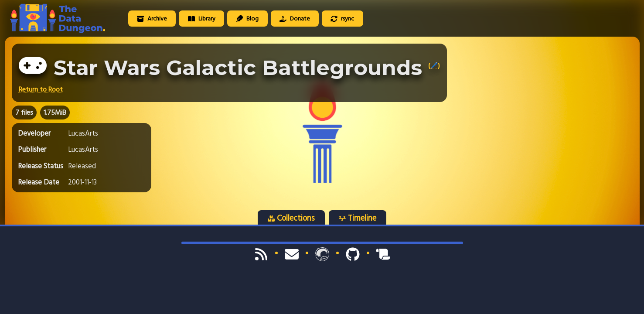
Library (202, 19)
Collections (291, 218)
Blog (247, 19)
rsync (342, 19)
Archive (152, 19)
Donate (295, 19)
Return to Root (41, 89)
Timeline (358, 218)
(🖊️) (434, 65)
